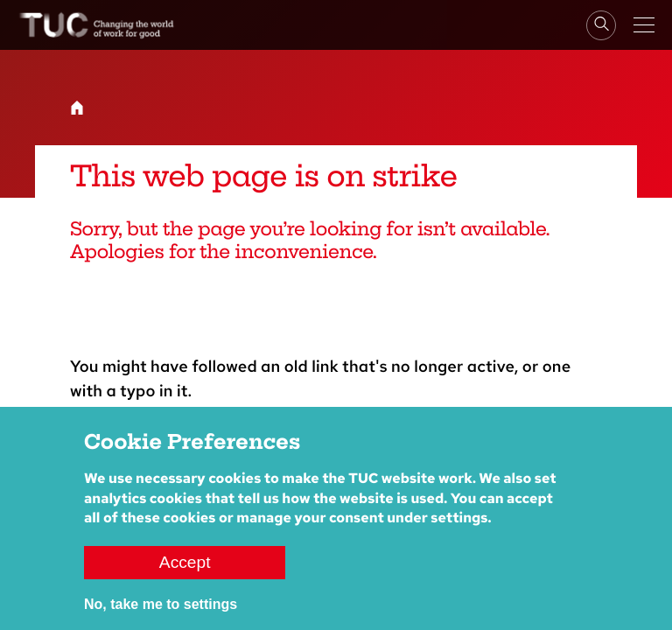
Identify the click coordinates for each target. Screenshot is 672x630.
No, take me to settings (161, 604)
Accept (185, 562)
